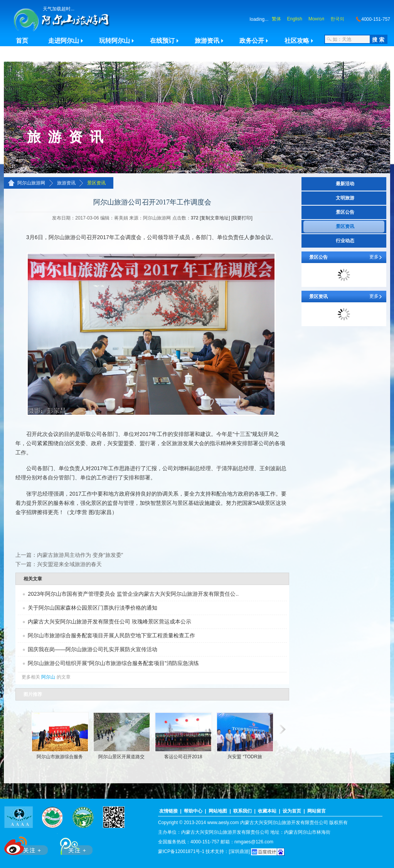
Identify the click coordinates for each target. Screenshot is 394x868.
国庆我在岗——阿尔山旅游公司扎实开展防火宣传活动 (93, 649)
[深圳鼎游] (239, 851)
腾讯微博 (72, 844)
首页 (22, 41)
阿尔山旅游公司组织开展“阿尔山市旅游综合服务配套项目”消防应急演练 (113, 663)
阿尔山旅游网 (31, 183)
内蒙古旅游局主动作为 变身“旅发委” (80, 555)
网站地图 (218, 811)
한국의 (337, 19)
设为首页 (292, 811)
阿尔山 (48, 677)
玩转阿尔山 (114, 41)
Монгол (316, 19)
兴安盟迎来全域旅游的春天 (69, 564)
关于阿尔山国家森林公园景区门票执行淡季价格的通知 (93, 608)
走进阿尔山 (64, 41)
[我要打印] (242, 218)
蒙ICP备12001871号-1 (181, 851)
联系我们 (242, 811)
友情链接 (168, 811)
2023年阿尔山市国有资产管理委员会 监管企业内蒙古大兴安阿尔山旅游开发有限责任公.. (133, 594)
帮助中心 (193, 811)
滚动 (20, 729)
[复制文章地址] (215, 218)
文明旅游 (345, 198)
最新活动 (345, 184)
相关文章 (33, 579)
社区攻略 (297, 41)
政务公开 (252, 41)
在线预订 (162, 41)
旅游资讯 (207, 41)
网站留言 (317, 811)
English (295, 19)
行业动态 (345, 241)
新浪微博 (27, 844)
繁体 (276, 19)
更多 (374, 257)
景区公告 (345, 212)
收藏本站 (267, 811)
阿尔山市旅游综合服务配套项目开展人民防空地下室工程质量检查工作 (111, 635)
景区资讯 (96, 183)
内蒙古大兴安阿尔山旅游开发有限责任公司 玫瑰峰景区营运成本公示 (109, 622)
